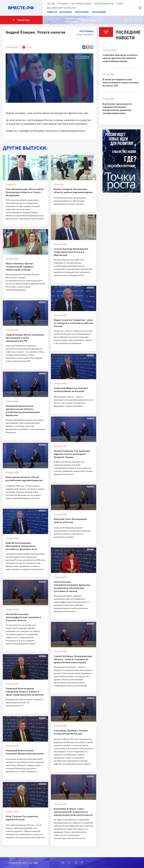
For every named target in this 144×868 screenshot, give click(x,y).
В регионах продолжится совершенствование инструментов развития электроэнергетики (117, 108)
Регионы (63, 4)
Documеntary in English (61, 8)
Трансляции (99, 12)
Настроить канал (81, 4)
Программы (82, 12)
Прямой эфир (21, 20)
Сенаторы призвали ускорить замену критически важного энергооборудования (120, 58)
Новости (52, 12)
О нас (120, 4)
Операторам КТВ (104, 4)
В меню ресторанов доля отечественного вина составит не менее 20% (121, 82)
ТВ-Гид (51, 4)
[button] (140, 8)
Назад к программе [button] (85, 34)
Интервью (66, 12)
